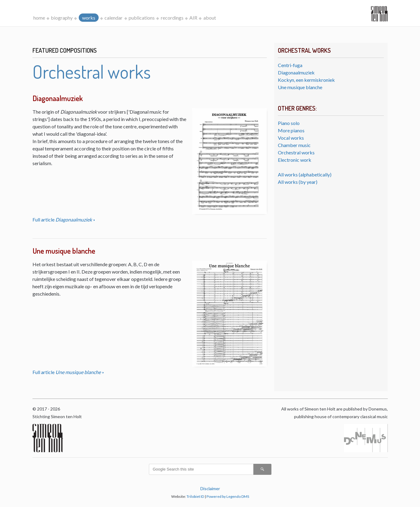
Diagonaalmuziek (296, 72)
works (89, 18)
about (210, 18)
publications (142, 18)
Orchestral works (296, 152)
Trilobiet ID (195, 496)
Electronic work (295, 160)
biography (62, 18)
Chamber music (294, 145)
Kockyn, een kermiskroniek (306, 80)
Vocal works (291, 138)
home (39, 18)
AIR (193, 18)
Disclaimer (210, 488)
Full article (63, 219)
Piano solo (289, 123)
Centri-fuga (290, 65)
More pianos (291, 130)
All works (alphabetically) (305, 174)
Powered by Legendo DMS (228, 496)
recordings (172, 18)
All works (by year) (298, 182)
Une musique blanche (300, 87)
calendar (114, 18)
